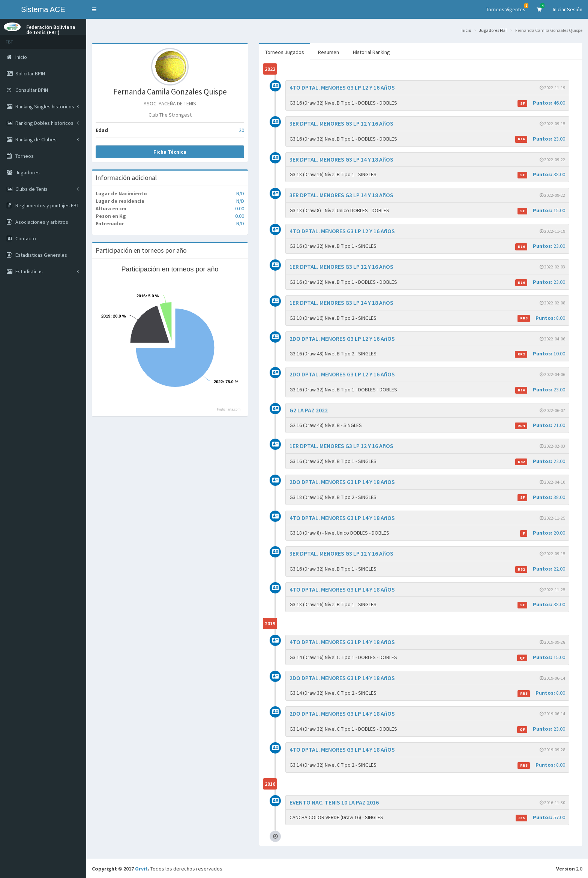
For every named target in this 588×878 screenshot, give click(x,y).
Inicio (466, 30)
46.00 (541, 103)
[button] (94, 9)
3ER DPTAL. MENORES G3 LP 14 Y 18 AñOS (341, 159)
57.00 (540, 817)
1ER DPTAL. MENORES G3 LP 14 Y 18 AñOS (341, 303)
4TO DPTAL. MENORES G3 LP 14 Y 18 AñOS (342, 518)
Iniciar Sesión (568, 9)
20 (241, 130)
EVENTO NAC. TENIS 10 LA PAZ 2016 (334, 802)
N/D (240, 193)
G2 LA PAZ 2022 (309, 410)
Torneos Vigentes (507, 8)
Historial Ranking (371, 52)
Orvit (141, 869)
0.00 (240, 208)
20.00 (543, 533)
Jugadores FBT (493, 30)
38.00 (541, 175)
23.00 (540, 139)
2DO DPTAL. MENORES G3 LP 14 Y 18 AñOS (342, 482)
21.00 (540, 425)
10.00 (540, 354)
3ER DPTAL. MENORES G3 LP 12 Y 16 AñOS (341, 123)
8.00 (541, 318)
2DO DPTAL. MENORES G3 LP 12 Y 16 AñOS (342, 339)
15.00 (541, 211)
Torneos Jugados (285, 52)
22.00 (540, 461)
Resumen (328, 52)
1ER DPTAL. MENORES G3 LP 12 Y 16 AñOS (341, 267)
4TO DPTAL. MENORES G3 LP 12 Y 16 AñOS (342, 87)
